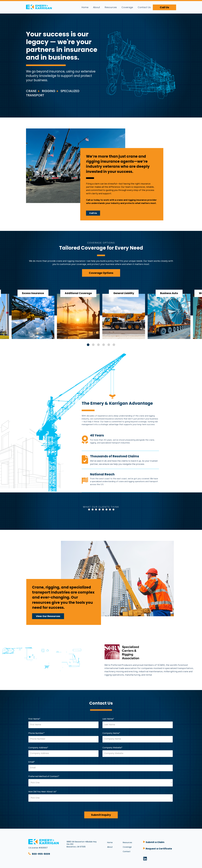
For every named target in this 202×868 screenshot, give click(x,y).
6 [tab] (114, 345)
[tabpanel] (124, 313)
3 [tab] (98, 345)
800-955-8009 (41, 854)
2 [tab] (93, 345)
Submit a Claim (155, 842)
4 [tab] (104, 345)
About (96, 7)
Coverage (127, 7)
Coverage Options (101, 273)
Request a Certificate (159, 849)
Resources (111, 7)
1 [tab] (88, 345)
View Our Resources (48, 616)
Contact (127, 851)
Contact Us (144, 7)
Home (85, 7)
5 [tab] (109, 345)
